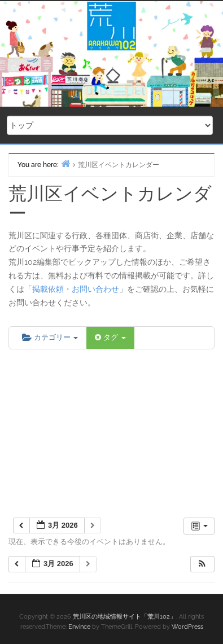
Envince (79, 627)
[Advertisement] (111, 434)
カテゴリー (50, 337)
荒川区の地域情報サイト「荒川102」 (124, 617)
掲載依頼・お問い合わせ (76, 289)
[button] (202, 564)
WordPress (187, 627)
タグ (110, 337)
